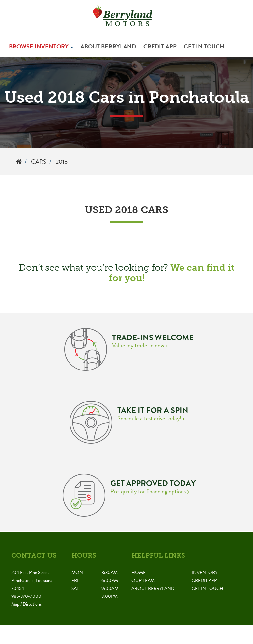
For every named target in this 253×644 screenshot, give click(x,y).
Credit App (160, 46)
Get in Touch (204, 46)
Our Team (143, 580)
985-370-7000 (26, 596)
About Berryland (108, 46)
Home (139, 573)
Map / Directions (26, 604)
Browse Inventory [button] (41, 46)
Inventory (205, 573)
